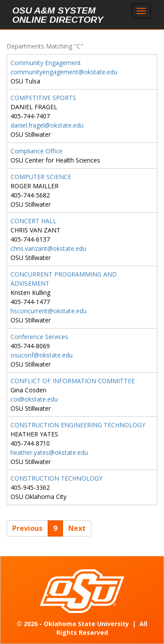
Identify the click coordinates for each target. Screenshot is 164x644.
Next (77, 528)
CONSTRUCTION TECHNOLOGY (56, 478)
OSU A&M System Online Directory (58, 15)
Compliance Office (37, 151)
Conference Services (39, 337)
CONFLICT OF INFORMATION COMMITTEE (73, 381)
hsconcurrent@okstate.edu (49, 311)
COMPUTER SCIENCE (41, 177)
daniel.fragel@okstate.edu (47, 125)
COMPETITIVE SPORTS (43, 98)
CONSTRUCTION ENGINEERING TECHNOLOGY (78, 425)
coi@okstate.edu (34, 399)
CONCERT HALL (33, 221)
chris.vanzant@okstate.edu (48, 248)
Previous (27, 528)
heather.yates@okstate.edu (49, 452)
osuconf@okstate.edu (42, 355)
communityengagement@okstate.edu (64, 72)
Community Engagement (46, 63)
